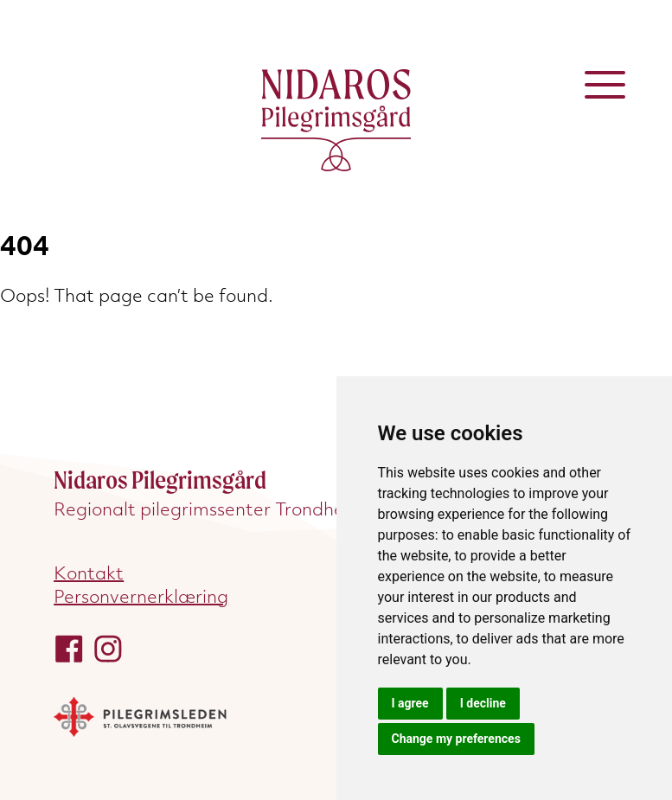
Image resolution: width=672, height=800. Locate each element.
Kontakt (89, 573)
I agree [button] (410, 703)
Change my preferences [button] (456, 739)
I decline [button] (483, 703)
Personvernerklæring (141, 596)
